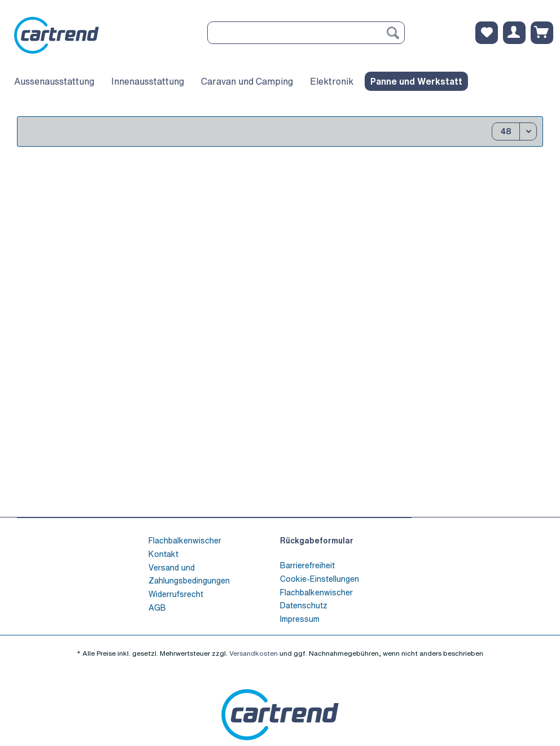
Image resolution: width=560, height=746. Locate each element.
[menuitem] (306, 39)
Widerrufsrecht (176, 594)
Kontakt (163, 554)
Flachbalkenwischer (185, 540)
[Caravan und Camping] (247, 81)
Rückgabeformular (317, 540)
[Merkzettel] (487, 33)
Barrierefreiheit (307, 565)
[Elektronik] (332, 81)
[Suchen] (393, 33)
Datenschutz (304, 605)
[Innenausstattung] (148, 81)
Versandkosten (253, 653)
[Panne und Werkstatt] (416, 81)
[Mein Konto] (514, 33)
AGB (157, 607)
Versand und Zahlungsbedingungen (189, 574)
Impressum (300, 619)
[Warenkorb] (542, 33)
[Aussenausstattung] (54, 81)
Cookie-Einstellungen (320, 579)
